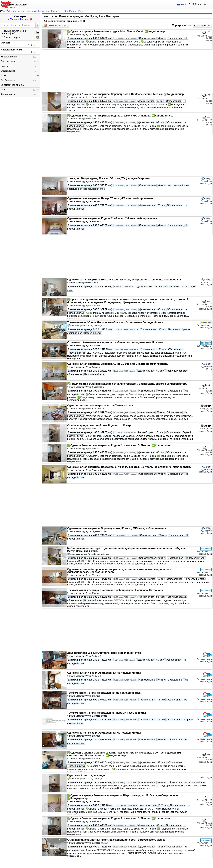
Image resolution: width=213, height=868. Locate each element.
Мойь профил (199, 4)
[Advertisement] (127, 71)
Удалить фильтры (20, 19)
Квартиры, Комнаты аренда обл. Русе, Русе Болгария (82, 16)
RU (182, 4)
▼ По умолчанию (202, 26)
